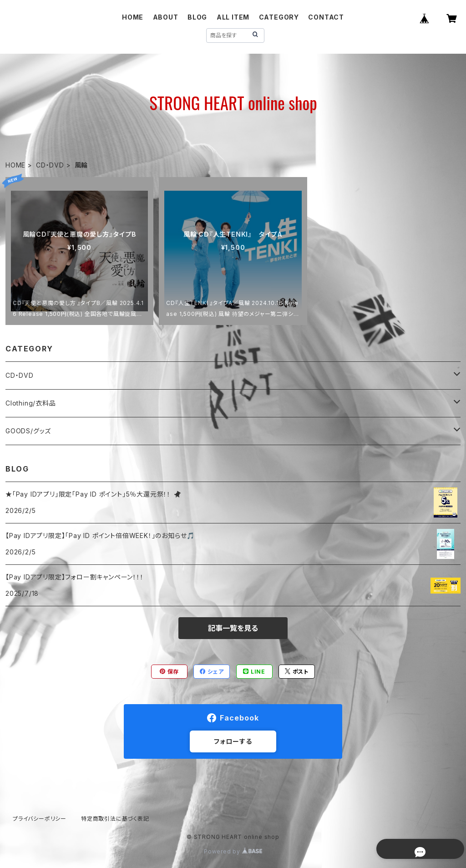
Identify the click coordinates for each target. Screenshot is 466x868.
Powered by (233, 851)
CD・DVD (50, 165)
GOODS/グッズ (28, 431)
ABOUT (166, 17)
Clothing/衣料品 (31, 403)
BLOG (197, 17)
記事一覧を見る (233, 628)
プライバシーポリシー (40, 819)
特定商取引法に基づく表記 (115, 819)
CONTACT (326, 17)
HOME (133, 17)
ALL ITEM (233, 17)
